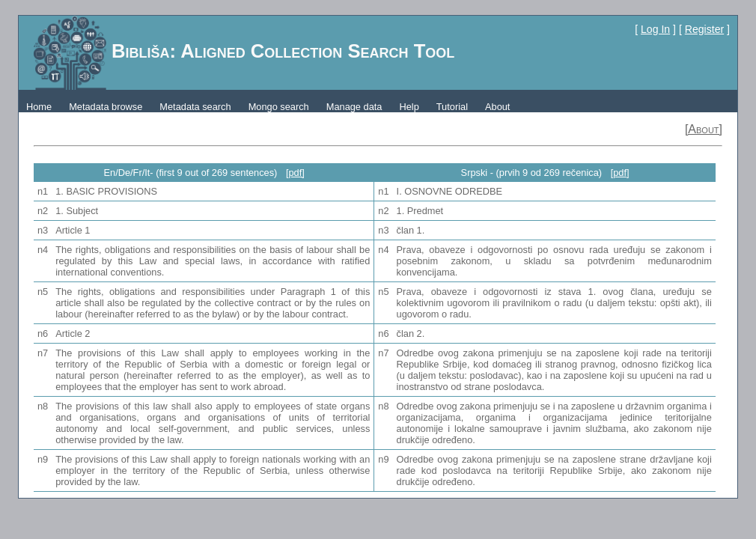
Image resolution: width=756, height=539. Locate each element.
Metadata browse (106, 107)
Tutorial (452, 107)
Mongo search (279, 107)
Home (39, 107)
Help (409, 107)
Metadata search (195, 107)
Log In (655, 29)
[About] (704, 129)
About (497, 107)
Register (704, 29)
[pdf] (295, 173)
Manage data (354, 107)
